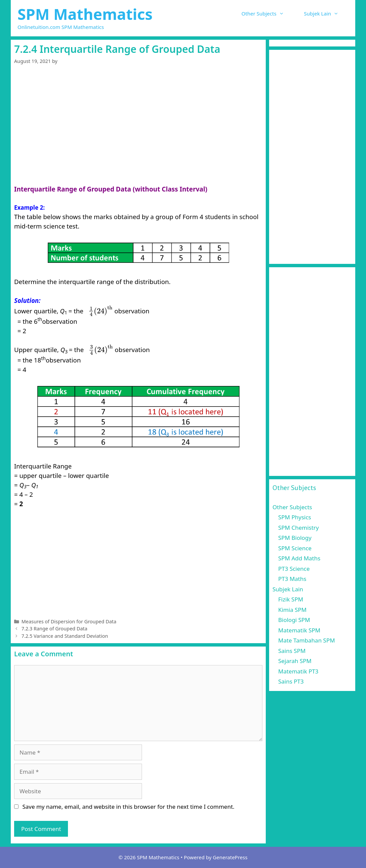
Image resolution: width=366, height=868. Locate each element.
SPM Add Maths (299, 558)
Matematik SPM (299, 630)
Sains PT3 (291, 681)
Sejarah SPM (295, 661)
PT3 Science (294, 569)
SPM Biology (295, 538)
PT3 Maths (292, 579)
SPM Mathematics (85, 14)
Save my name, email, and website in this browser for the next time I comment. (128, 807)
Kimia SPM (292, 610)
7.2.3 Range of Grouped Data (54, 629)
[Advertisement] (138, 135)
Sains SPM (292, 651)
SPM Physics (295, 517)
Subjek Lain (326, 13)
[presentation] (100, 311)
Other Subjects (268, 13)
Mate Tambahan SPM (307, 640)
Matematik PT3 (298, 671)
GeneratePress (230, 857)
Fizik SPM (291, 599)
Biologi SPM (294, 620)
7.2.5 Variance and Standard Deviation (65, 636)
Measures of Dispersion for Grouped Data (69, 621)
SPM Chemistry (299, 528)
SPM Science (295, 548)
